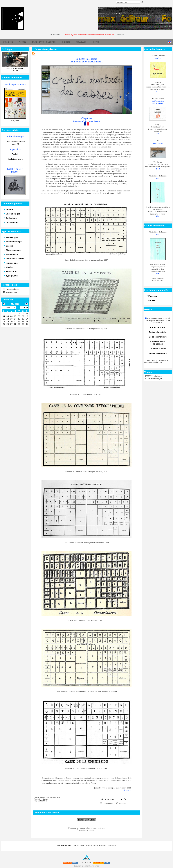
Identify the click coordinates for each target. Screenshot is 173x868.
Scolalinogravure (15, 159)
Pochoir (15, 154)
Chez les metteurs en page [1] (15, 143)
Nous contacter (12, 289)
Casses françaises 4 (46, 49)
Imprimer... (122, 804)
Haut (87, 859)
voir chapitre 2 (67, 135)
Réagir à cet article (86, 820)
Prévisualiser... (108, 804)
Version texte (11, 292)
